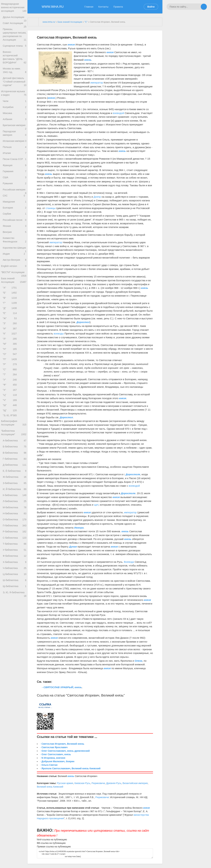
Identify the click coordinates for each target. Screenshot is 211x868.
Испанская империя (15, 163)
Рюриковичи (98, 783)
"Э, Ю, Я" (10, 468)
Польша (14, 169)
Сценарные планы (15, 55)
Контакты (103, 7)
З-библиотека (15, 541)
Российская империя (15, 217)
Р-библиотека (15, 594)
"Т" (10, 423)
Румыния (15, 208)
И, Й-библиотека (15, 548)
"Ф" (10, 435)
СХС (15, 225)
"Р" (10, 412)
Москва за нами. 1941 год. (15, 81)
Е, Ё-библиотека (15, 528)
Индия (15, 292)
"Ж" (10, 362)
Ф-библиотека (15, 620)
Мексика (15, 128)
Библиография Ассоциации (14, 476)
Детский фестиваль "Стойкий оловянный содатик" (15, 94)
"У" (10, 429)
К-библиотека (15, 554)
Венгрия (15, 265)
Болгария (15, 238)
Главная (89, 7)
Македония (15, 232)
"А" (10, 328)
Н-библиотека (15, 574)
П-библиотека (15, 587)
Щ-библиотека (15, 654)
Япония (15, 258)
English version (14, 305)
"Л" (10, 384)
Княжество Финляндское (15, 273)
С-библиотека (15, 601)
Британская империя (15, 144)
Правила (118, 7)
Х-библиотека (15, 627)
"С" (10, 418)
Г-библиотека (15, 515)
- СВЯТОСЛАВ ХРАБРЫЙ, (58, 687)
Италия (15, 175)
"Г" (10, 345)
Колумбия (15, 122)
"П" (10, 407)
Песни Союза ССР (15, 182)
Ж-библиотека (15, 534)
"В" (10, 339)
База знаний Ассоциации (14, 321)
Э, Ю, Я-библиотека (15, 661)
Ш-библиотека (15, 647)
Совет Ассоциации (15, 26)
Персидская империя (15, 154)
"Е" (10, 356)
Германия (15, 195)
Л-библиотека (15, 561)
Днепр (97, 197)
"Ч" (10, 451)
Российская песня (15, 252)
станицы (51, 208)
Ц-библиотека (15, 640)
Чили (15, 115)
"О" (10, 401)
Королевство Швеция (15, 283)
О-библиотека (15, 581)
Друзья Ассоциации (15, 19)
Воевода (129, 562)
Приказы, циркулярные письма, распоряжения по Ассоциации (15, 42)
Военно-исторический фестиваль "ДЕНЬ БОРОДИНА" (15, 68)
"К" (10, 379)
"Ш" (10, 457)
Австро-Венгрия (15, 298)
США (15, 202)
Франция (15, 189)
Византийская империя (135, 783)
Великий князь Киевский (50, 787)
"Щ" (10, 463)
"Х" (10, 440)
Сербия (15, 245)
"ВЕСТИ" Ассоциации (14, 313)
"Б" (10, 334)
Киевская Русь (82, 783)
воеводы (59, 334)
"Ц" (10, 446)
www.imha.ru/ (49, 22)
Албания (15, 135)
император (97, 83)
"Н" (10, 395)
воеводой (118, 113)
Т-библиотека (15, 607)
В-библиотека (15, 508)
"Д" (10, 351)
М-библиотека (15, 568)
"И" (10, 373)
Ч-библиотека (15, 634)
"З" (10, 367)
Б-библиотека (15, 501)
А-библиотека (15, 495)
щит (96, 505)
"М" (10, 390)
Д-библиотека (15, 521)
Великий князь (112, 695)
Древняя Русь (114, 783)
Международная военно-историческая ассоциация (14, 8)
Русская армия (65, 783)
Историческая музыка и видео (14, 107)
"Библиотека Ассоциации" (14, 487)
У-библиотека (15, 614)
